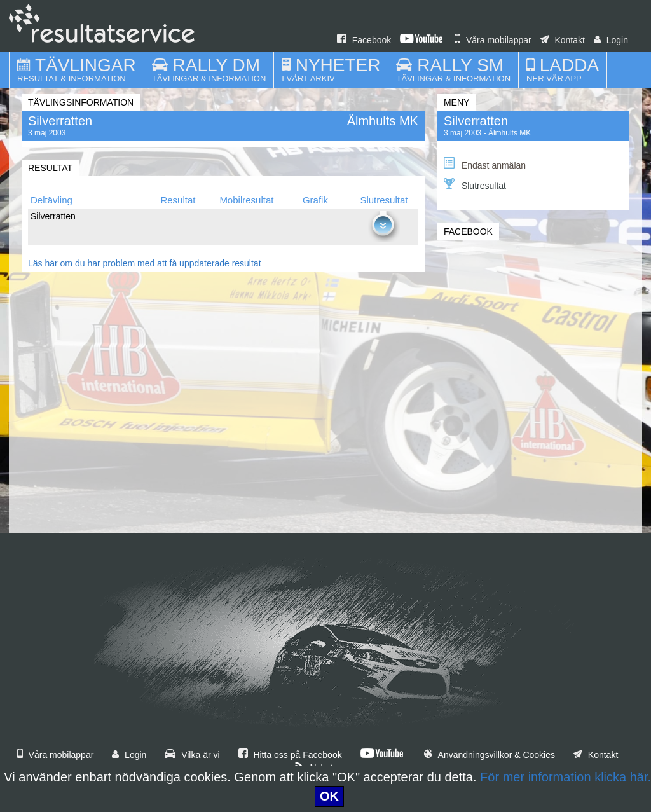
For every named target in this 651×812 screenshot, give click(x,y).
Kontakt (563, 40)
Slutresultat (475, 184)
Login (611, 40)
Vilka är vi (192, 755)
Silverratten (476, 121)
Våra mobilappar (493, 40)
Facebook (364, 40)
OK (329, 796)
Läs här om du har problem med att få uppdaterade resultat (145, 263)
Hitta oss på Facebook (290, 755)
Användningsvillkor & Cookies (490, 755)
